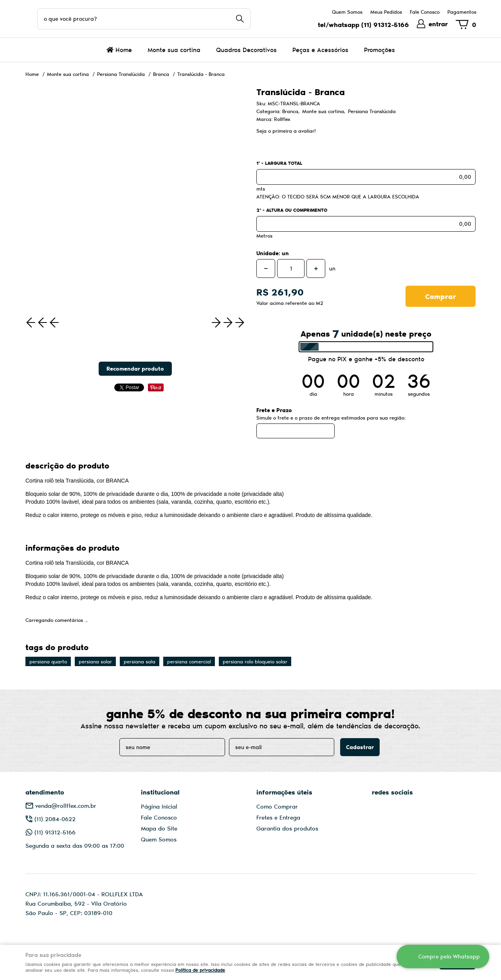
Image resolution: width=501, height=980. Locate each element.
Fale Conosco (425, 12)
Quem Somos (347, 12)
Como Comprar (277, 806)
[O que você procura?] (240, 19)
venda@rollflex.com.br (66, 805)
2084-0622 (55, 819)
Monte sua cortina (174, 50)
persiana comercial (189, 661)
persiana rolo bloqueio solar (255, 661)
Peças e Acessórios (320, 50)
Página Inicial (159, 806)
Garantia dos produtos (287, 828)
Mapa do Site (159, 828)
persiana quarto (48, 661)
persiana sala (140, 661)
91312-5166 (385, 24)
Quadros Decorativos (246, 50)
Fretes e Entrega (278, 817)
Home (124, 50)
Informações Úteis (284, 792)
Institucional (160, 792)
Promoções (379, 50)
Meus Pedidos (386, 12)
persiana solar (95, 661)
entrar (438, 24)
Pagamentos (462, 12)
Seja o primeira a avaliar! (286, 131)
